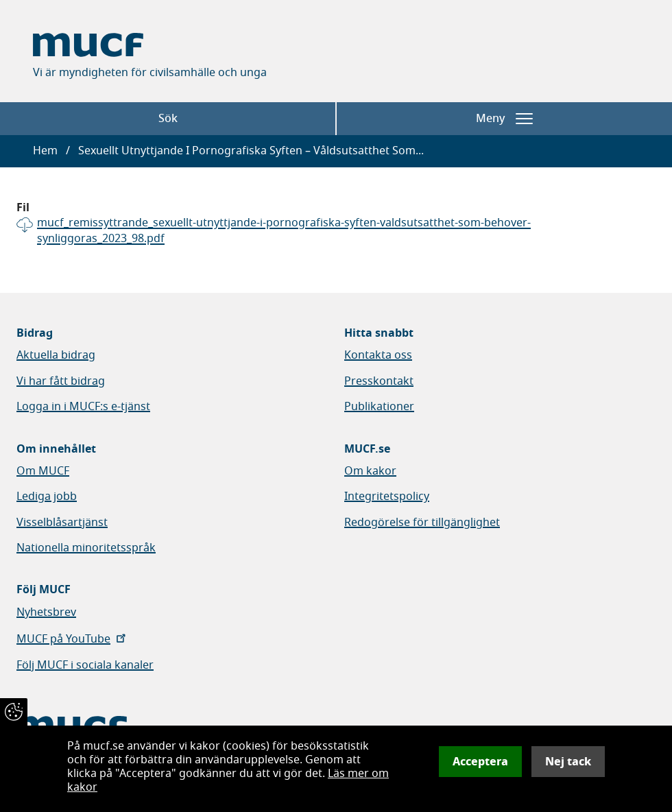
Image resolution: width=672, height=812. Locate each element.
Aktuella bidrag (56, 355)
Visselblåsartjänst (62, 523)
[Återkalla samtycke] (14, 712)
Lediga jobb (47, 497)
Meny (504, 119)
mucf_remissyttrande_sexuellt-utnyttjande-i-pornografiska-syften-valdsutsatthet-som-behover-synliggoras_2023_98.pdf (284, 231)
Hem (45, 151)
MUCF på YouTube (72, 639)
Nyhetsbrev (46, 612)
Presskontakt (379, 381)
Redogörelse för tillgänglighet (422, 523)
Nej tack (568, 762)
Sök (168, 119)
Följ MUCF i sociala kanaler (85, 665)
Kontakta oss (378, 355)
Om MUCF (43, 471)
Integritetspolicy (387, 497)
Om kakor (370, 471)
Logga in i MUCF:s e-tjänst (83, 407)
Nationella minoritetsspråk (86, 548)
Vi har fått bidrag (61, 381)
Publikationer (379, 407)
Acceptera (480, 762)
